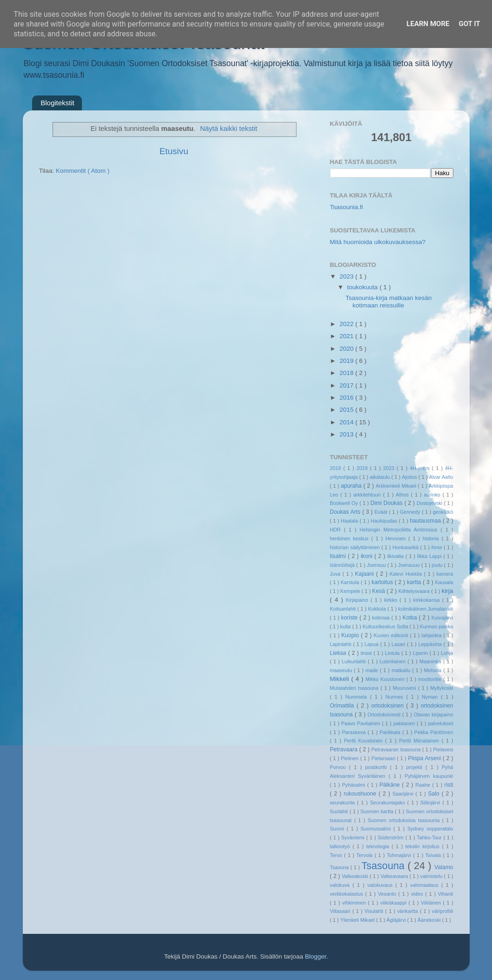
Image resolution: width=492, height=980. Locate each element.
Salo (435, 794)
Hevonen (397, 538)
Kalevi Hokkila (407, 574)
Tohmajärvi (400, 855)
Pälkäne (391, 785)
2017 (347, 385)
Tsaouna (340, 867)
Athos (403, 495)
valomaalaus (426, 885)
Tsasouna (384, 866)
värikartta (408, 911)
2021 (347, 336)
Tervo (337, 855)
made (373, 670)
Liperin (421, 653)
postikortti (377, 767)
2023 (347, 276)
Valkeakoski (356, 876)
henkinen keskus (351, 538)
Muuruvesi (405, 688)
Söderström (391, 837)
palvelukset (440, 723)
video (418, 894)
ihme (437, 547)
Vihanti (446, 894)
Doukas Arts (346, 512)
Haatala (350, 521)
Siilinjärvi (431, 803)
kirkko (392, 600)
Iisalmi (339, 556)
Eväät (381, 512)
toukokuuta (364, 287)
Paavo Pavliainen (362, 723)
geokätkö (443, 512)
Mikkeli (341, 679)
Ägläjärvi (397, 920)
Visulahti (375, 911)
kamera (445, 574)
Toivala (434, 855)
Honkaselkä (406, 547)
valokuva (341, 885)
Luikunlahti (355, 661)
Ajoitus (410, 477)
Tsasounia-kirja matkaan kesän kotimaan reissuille (388, 302)
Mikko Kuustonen (386, 679)
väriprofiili (443, 911)
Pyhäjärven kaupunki (429, 776)
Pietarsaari (384, 758)
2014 (347, 422)
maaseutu (342, 670)
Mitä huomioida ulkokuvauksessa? (378, 242)
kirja (448, 591)
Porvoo (340, 767)
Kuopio (351, 635)
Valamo (444, 867)
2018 (347, 373)
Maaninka (431, 661)
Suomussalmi (377, 829)
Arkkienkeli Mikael (397, 486)
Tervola (365, 855)
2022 (347, 324)
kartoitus (383, 582)
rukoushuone (361, 794)
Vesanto (388, 894)
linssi (367, 653)
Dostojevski (430, 503)
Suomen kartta (377, 811)
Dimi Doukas (388, 503)
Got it (469, 24)
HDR (337, 530)
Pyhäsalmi (355, 785)
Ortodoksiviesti (385, 715)
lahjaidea (432, 635)
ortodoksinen (388, 706)
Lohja (447, 653)
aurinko (433, 495)
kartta (415, 582)
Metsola (434, 670)
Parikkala (391, 732)
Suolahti (340, 811)
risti (449, 785)
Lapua (372, 644)
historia (432, 538)
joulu (438, 565)
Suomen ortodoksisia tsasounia (405, 820)
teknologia (379, 846)
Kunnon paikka (436, 626)
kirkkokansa (428, 600)
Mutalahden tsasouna (355, 688)
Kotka (411, 618)
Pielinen (350, 758)
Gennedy (411, 512)
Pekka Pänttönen (434, 732)
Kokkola (378, 609)
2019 (347, 361)
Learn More (428, 24)
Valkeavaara (395, 876)
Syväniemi (354, 837)
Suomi (338, 829)
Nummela (358, 697)
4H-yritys (421, 468)
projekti (416, 767)
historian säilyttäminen (356, 547)
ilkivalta (396, 556)
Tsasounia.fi (347, 207)
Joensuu (377, 565)
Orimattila (343, 706)
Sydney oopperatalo (430, 829)
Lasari (399, 644)
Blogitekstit (57, 103)
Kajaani (365, 574)
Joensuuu (410, 565)
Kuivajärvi (442, 618)
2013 (347, 434)
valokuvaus (381, 885)
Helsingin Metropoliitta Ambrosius (400, 530)
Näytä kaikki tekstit (229, 129)
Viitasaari (341, 911)
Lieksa (339, 653)
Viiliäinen (432, 903)
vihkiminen (355, 903)
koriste (350, 618)
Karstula (351, 582)
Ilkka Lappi (430, 556)
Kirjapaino (358, 600)
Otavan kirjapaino (434, 715)
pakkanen (405, 723)
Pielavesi (443, 749)
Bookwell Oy (345, 503)
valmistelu (432, 876)
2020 (347, 349)
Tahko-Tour (430, 837)
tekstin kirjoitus (424, 846)
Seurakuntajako (389, 803)
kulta (346, 626)
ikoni (367, 556)
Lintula (393, 653)
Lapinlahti (342, 644)
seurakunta (344, 803)
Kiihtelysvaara (415, 591)
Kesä (379, 591)
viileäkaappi (394, 903)
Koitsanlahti (344, 609)
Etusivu (174, 151)
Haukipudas (384, 521)
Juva (336, 574)
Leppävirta (431, 644)
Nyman (431, 697)
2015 (347, 410)
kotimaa (381, 618)
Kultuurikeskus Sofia (386, 626)
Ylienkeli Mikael (358, 920)
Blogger (316, 956)
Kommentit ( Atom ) (83, 171)
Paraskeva (354, 732)
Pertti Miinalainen (421, 741)
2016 (347, 398)
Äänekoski (430, 920)
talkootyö (341, 846)
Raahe (424, 785)
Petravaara (345, 749)
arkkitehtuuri (368, 495)
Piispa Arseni (425, 758)
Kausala (444, 582)
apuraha (352, 486)
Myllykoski (441, 688)
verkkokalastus (348, 894)
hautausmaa (426, 521)
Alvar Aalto (441, 477)
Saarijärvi (404, 794)
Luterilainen (393, 661)
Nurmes (396, 697)
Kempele (351, 591)
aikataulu (380, 477)
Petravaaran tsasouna (397, 749)
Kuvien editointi (392, 635)
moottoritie (431, 679)
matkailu (402, 670)
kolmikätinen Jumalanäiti (426, 609)
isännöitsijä (343, 565)
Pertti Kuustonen (364, 741)
